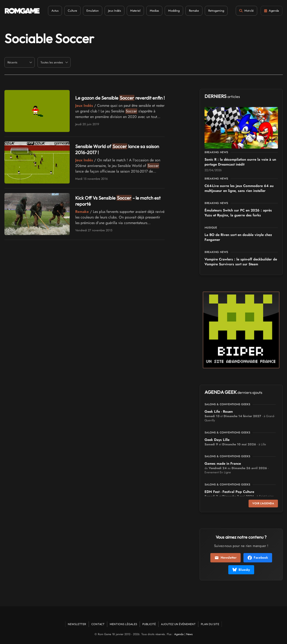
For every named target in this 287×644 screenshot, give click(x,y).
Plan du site (210, 624)
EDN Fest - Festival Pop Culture (229, 492)
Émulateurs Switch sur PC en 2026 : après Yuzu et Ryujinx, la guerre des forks (238, 213)
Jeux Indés (114, 11)
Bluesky (241, 570)
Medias (154, 11)
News (189, 634)
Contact (98, 624)
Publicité (149, 624)
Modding (174, 11)
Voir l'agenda (263, 503)
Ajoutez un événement (178, 624)
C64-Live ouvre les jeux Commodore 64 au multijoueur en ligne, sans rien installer (239, 188)
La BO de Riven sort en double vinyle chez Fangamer (238, 237)
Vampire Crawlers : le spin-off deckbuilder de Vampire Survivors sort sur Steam (241, 262)
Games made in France (223, 464)
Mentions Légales (123, 624)
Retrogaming (216, 11)
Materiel (135, 11)
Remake (194, 11)
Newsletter (225, 557)
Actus (55, 11)
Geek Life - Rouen (219, 412)
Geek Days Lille (217, 440)
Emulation (93, 11)
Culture (72, 11)
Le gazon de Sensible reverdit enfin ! (120, 98)
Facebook (258, 557)
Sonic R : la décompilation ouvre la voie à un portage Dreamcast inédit (240, 162)
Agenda (179, 634)
